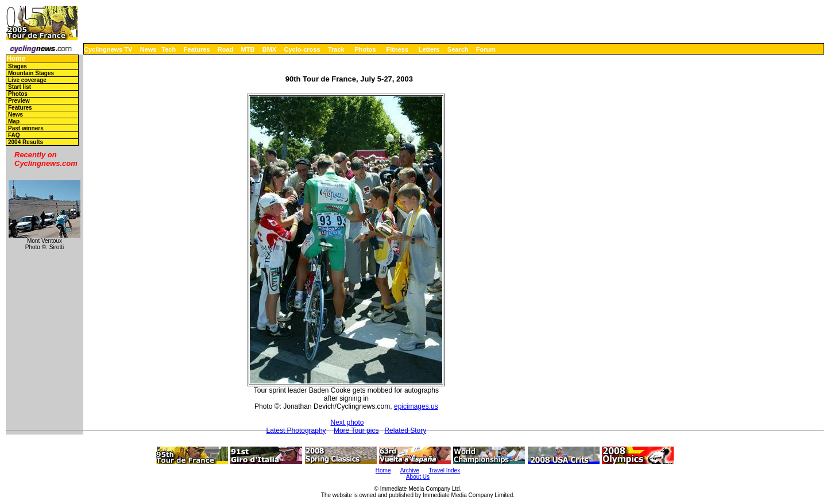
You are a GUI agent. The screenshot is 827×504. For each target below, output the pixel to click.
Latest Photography (296, 431)
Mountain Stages (31, 73)
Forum (486, 49)
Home (16, 59)
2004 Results (26, 142)
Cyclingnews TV (108, 49)
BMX (269, 49)
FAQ (14, 135)
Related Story (405, 431)
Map (14, 121)
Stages (18, 66)
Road (226, 49)
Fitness (397, 49)
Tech (169, 49)
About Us (418, 477)
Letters (429, 49)
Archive (410, 470)
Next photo (347, 422)
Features (197, 49)
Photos (365, 49)
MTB (248, 49)
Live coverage (27, 80)
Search (458, 49)
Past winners (26, 128)
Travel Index (445, 470)
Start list (20, 87)
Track (336, 49)
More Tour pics (356, 431)
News (148, 49)
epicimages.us (416, 406)
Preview (19, 101)
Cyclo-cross (302, 49)
